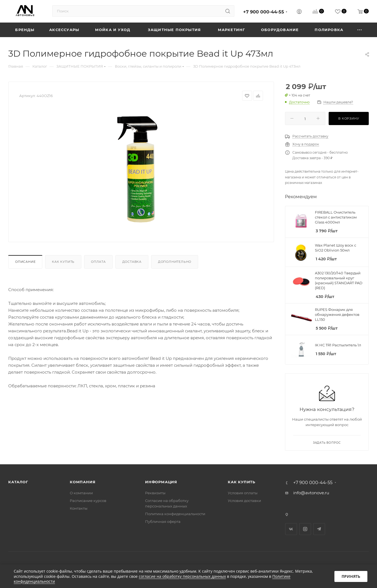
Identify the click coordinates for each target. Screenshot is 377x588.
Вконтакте (291, 529)
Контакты (79, 508)
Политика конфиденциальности (175, 514)
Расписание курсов (88, 501)
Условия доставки (244, 501)
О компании (81, 493)
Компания (83, 482)
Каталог (18, 482)
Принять (351, 576)
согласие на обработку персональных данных (182, 576)
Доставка (132, 262)
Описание (25, 262)
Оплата (98, 262)
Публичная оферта (163, 521)
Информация (161, 482)
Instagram (305, 529)
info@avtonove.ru (311, 493)
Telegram (319, 529)
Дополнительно (175, 262)
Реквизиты (155, 493)
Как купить (63, 262)
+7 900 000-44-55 (264, 12)
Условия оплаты (243, 493)
